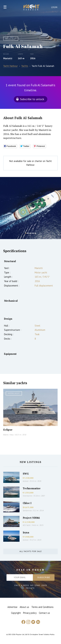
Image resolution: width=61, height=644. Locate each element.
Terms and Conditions (42, 607)
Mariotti (8, 58)
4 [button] (31, 233)
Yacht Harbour (32, 8)
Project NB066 (31, 518)
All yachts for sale (31, 551)
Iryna (26, 532)
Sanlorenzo (27, 510)
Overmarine (28, 496)
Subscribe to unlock (32, 99)
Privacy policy (30, 613)
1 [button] (26, 233)
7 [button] (35, 233)
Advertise (12, 607)
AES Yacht (27, 525)
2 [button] (27, 233)
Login (54, 7)
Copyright (16, 613)
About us (24, 607)
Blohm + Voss (8, 435)
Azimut (26, 481)
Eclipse (8, 430)
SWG (26, 474)
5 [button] (32, 233)
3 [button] (29, 233)
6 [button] (34, 233)
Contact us (44, 613)
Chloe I (27, 503)
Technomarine (32, 488)
